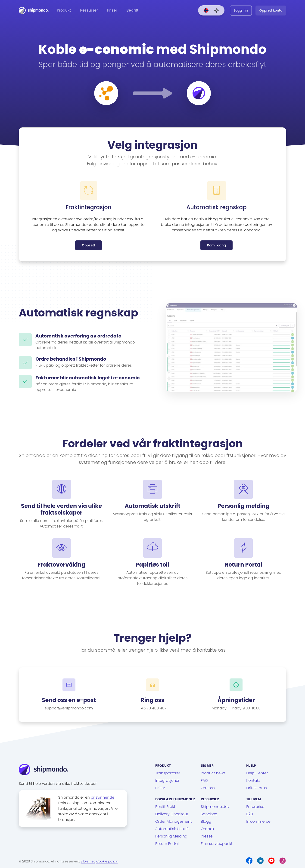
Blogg (206, 821)
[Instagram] (283, 861)
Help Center (257, 773)
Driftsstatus (256, 788)
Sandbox (209, 814)
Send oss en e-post (69, 700)
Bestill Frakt (165, 807)
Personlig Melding (171, 836)
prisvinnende (103, 797)
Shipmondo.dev (215, 807)
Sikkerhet (88, 861)
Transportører (168, 773)
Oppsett (89, 245)
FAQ (204, 781)
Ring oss (152, 700)
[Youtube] (271, 861)
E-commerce (258, 821)
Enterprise (255, 807)
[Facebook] (249, 861)
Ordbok (208, 829)
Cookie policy (107, 861)
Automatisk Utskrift (172, 829)
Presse (207, 836)
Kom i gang (216, 245)
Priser (112, 10)
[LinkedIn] (260, 861)
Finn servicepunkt (217, 844)
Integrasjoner (167, 781)
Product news (213, 773)
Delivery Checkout (172, 814)
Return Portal (167, 844)
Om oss (208, 788)
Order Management (173, 821)
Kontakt (253, 781)
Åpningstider (236, 700)
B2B (249, 814)
